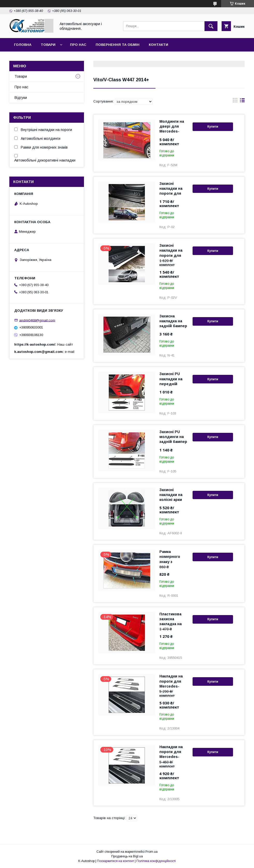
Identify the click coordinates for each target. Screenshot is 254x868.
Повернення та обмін (118, 45)
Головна (23, 45)
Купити (213, 127)
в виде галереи (235, 101)
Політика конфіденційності (156, 861)
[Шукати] (211, 26)
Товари (48, 45)
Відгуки (21, 98)
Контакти (158, 45)
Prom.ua (151, 852)
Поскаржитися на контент (115, 861)
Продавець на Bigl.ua (127, 856)
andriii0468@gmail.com (37, 320)
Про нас (78, 45)
